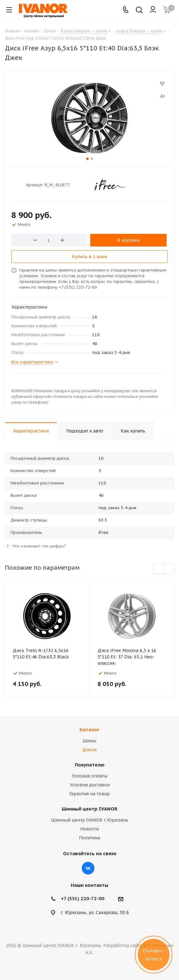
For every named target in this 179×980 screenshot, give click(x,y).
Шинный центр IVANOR (89, 809)
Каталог (89, 730)
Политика (89, 838)
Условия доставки (90, 785)
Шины (89, 741)
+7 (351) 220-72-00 (83, 898)
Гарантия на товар (89, 794)
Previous (159, 569)
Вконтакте (88, 868)
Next (169, 569)
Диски (89, 750)
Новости (89, 829)
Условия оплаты (90, 776)
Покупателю (90, 765)
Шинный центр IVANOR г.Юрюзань (90, 820)
